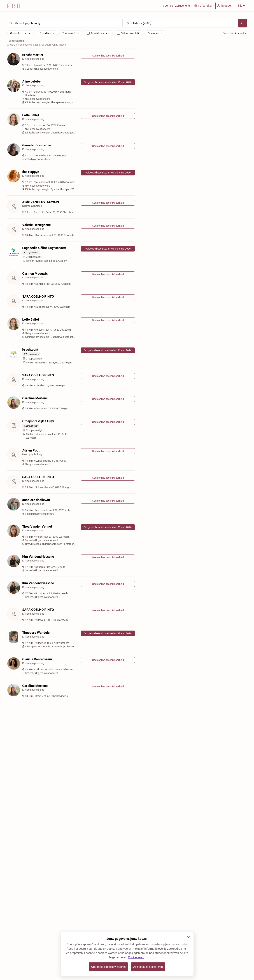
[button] (188, 937)
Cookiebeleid (136, 957)
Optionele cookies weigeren (108, 967)
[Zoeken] (243, 23)
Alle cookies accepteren (148, 967)
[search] (65, 23)
